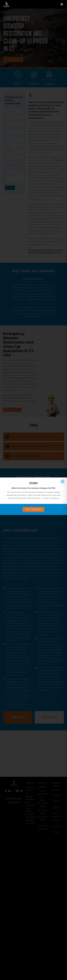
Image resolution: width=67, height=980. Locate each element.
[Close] (63, 481)
